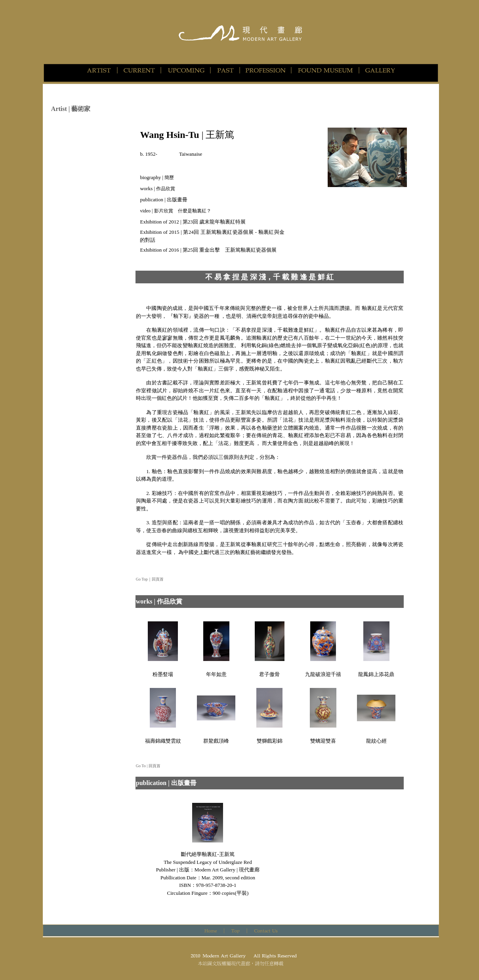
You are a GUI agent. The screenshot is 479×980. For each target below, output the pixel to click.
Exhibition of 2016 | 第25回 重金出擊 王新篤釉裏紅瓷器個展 (208, 250)
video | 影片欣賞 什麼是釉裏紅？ (175, 211)
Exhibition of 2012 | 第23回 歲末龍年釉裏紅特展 (193, 222)
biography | (157, 177)
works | (157, 188)
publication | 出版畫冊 (164, 200)
